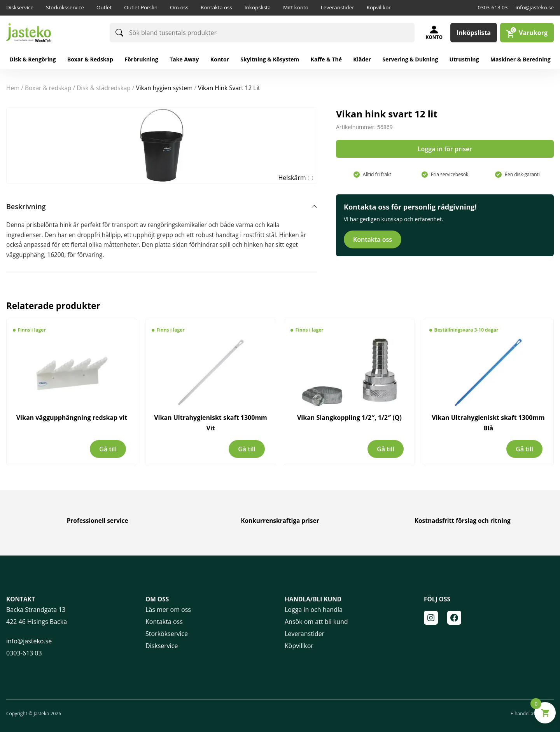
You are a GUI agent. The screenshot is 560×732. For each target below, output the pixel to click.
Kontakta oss (216, 7)
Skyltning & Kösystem (270, 59)
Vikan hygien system (164, 88)
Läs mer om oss (168, 610)
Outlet (104, 7)
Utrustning (464, 59)
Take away (184, 59)
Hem (13, 88)
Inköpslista (258, 7)
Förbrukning (141, 59)
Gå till (108, 449)
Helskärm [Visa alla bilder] (296, 178)
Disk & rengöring (32, 59)
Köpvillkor (379, 7)
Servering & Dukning (410, 59)
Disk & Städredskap (104, 88)
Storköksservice (65, 7)
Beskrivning (26, 206)
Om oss (179, 7)
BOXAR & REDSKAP (48, 88)
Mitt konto (296, 7)
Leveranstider (338, 7)
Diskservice (20, 7)
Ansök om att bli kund (316, 622)
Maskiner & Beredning (521, 59)
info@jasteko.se (535, 7)
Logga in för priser (445, 149)
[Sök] (119, 33)
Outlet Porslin (141, 7)
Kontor (220, 59)
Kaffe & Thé (326, 59)
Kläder (362, 59)
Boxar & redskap (90, 59)
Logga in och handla (314, 610)
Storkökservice (167, 634)
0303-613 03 (493, 7)
